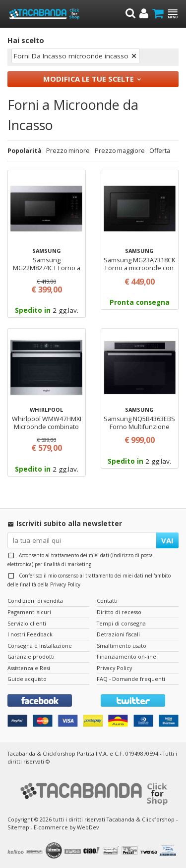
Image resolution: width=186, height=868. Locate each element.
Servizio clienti (27, 623)
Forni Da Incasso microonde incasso (71, 56)
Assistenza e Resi (29, 668)
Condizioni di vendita (35, 601)
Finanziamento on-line (126, 656)
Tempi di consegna (121, 623)
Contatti (107, 601)
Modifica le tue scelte (89, 79)
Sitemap (18, 827)
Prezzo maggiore (120, 151)
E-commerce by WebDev (66, 827)
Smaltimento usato (122, 646)
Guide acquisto (27, 679)
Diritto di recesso (119, 612)
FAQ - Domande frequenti (131, 679)
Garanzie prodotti (31, 656)
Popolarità (25, 151)
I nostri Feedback (30, 634)
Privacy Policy (65, 584)
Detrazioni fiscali (118, 634)
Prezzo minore (68, 151)
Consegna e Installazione (40, 646)
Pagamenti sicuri (29, 612)
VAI (167, 540)
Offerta (160, 151)
